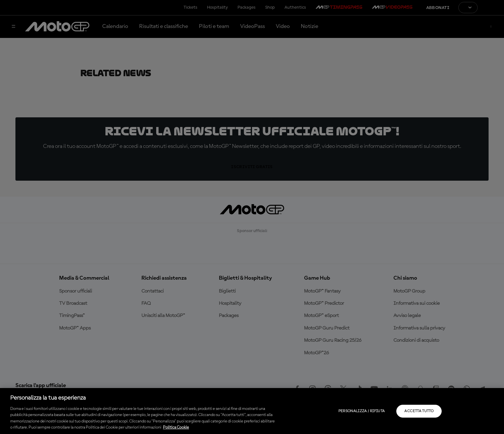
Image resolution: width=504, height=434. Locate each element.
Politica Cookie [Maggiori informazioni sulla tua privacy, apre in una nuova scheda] (176, 427)
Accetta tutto (419, 411)
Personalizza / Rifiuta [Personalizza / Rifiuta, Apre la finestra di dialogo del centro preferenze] (362, 411)
